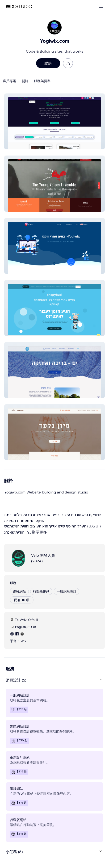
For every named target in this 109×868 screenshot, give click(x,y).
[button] (54, 121)
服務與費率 (42, 81)
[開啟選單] (101, 6)
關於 (25, 81)
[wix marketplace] (19, 6)
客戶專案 (9, 81)
